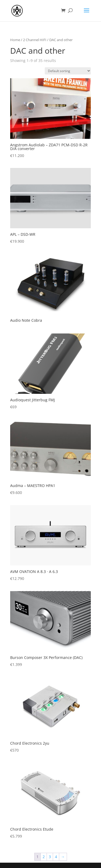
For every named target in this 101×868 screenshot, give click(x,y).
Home (15, 40)
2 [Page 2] (44, 857)
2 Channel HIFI (35, 40)
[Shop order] (68, 71)
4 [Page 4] (56, 857)
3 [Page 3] (50, 857)
